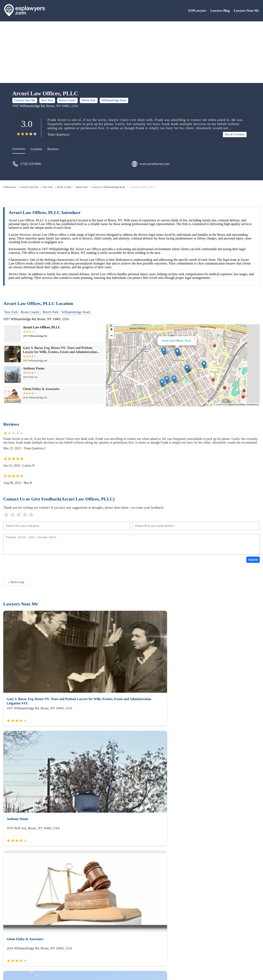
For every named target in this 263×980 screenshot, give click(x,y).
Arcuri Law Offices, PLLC (142, 187)
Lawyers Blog (220, 11)
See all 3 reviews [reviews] (235, 134)
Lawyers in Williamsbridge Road (108, 187)
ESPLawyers (197, 11)
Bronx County (67, 100)
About (7, 953)
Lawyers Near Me (246, 11)
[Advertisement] (131, 52)
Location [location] (36, 149)
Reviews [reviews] (53, 149)
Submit (253, 560)
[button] (177, 352)
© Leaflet (218, 405)
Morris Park (89, 100)
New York (47, 100)
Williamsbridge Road (114, 100)
